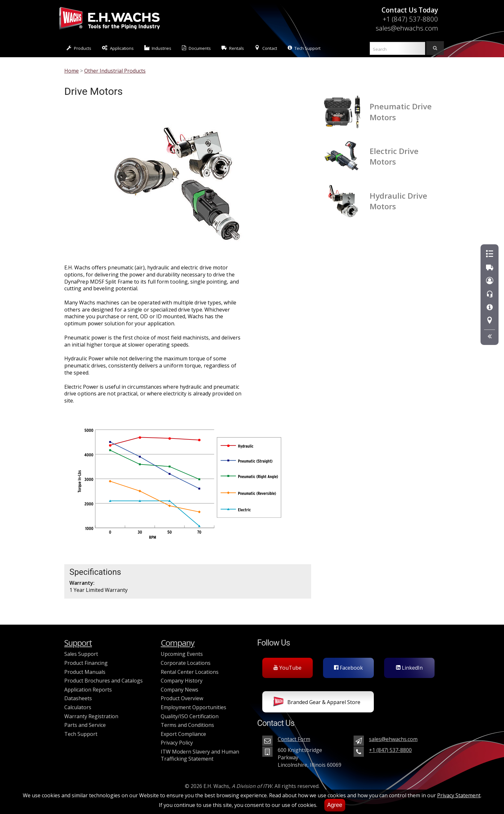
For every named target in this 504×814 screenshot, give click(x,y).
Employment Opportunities (194, 707)
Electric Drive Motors (394, 156)
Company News (180, 690)
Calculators (78, 707)
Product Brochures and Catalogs (104, 681)
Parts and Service (85, 725)
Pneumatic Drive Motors (401, 112)
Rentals (233, 48)
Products (79, 48)
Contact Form (294, 739)
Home (72, 71)
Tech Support (304, 48)
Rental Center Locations (190, 672)
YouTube (288, 668)
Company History (182, 681)
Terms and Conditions (187, 725)
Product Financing (86, 663)
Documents (196, 48)
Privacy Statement (459, 795)
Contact (266, 48)
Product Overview (182, 698)
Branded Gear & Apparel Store (317, 703)
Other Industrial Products (115, 71)
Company (178, 643)
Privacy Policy (177, 743)
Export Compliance (183, 734)
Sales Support (81, 654)
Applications (118, 48)
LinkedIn (409, 668)
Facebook (348, 668)
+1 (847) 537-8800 (410, 19)
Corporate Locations (186, 663)
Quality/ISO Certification (190, 716)
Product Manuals (85, 672)
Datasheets (78, 698)
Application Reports (88, 690)
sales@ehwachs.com (407, 28)
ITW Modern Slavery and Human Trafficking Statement (200, 755)
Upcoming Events (182, 654)
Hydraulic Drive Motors (398, 201)
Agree (335, 805)
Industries (158, 48)
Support (78, 643)
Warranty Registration (91, 716)
